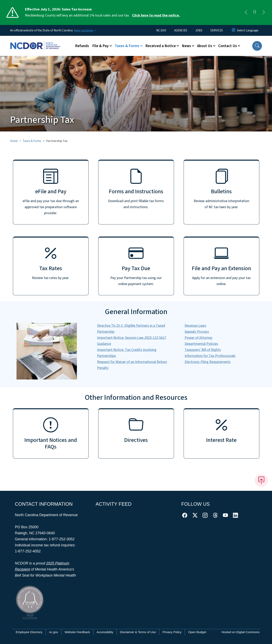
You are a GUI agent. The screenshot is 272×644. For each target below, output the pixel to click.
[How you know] (85, 30)
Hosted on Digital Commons (240, 632)
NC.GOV (161, 30)
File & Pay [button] (100, 46)
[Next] (264, 12)
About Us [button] (205, 46)
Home (14, 141)
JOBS (199, 30)
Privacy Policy (172, 632)
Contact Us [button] (228, 46)
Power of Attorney (199, 338)
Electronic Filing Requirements (208, 362)
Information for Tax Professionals (210, 356)
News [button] (186, 46)
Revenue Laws (195, 326)
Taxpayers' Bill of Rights (203, 350)
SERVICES (217, 30)
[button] (257, 46)
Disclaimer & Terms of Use (138, 632)
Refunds (82, 46)
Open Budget (197, 632)
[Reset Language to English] (234, 30)
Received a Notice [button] (161, 46)
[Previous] (246, 12)
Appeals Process (197, 332)
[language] (248, 30)
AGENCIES (181, 30)
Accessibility (105, 632)
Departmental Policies (201, 344)
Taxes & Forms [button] (127, 46)
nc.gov (54, 632)
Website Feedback (77, 632)
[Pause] (255, 12)
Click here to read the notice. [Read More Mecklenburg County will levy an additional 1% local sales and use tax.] (156, 15)
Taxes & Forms (32, 141)
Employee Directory (29, 632)
